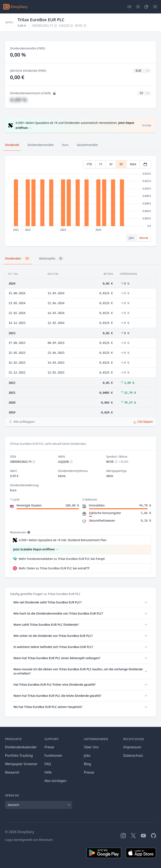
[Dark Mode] (138, 7)
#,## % (18, 100)
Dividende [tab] (12, 145)
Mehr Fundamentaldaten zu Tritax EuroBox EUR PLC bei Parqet (62, 559)
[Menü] (155, 7)
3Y (111, 164)
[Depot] (146, 7)
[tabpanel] (80, 201)
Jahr (131, 238)
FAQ (48, 764)
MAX (133, 164)
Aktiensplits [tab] (51, 258)
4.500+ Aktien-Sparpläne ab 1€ (63, 540)
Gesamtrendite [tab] (87, 145)
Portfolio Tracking (19, 755)
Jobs (87, 755)
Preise (49, 747)
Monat (144, 238)
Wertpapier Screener (21, 764)
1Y (101, 164)
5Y (121, 164)
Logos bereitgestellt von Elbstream (29, 840)
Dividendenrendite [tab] (40, 145)
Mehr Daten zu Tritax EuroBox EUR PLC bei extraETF (54, 568)
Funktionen (53, 755)
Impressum (132, 747)
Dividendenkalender (21, 747)
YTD (89, 164)
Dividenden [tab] (18, 258)
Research (12, 772)
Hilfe (48, 772)
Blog (87, 764)
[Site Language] (129, 7)
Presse (89, 772)
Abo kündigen (55, 781)
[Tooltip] (28, 532)
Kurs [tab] (65, 145)
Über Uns (91, 747)
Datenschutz (133, 755)
